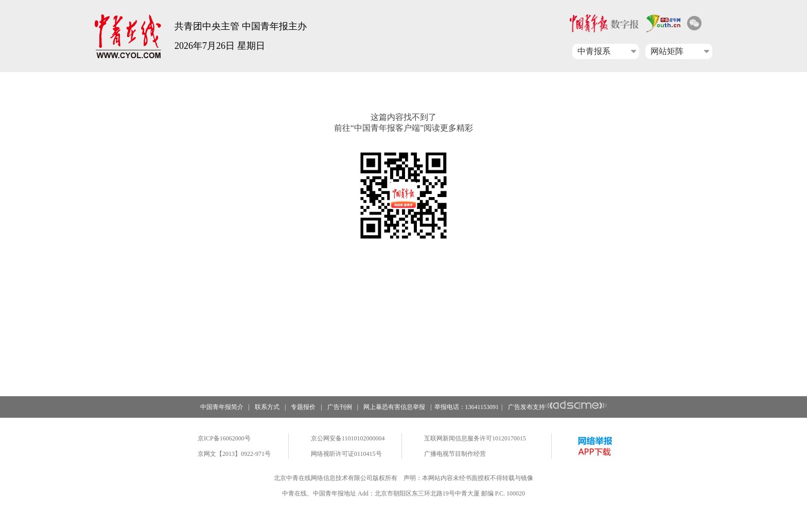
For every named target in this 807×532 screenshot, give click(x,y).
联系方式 (267, 407)
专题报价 (303, 407)
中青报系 (594, 51)
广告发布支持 (558, 407)
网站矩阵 (667, 51)
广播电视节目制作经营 (455, 454)
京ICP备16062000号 (224, 438)
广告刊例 (340, 407)
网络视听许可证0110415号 (346, 454)
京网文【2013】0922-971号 (234, 454)
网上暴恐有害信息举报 (394, 407)
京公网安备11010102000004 (348, 438)
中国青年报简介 (222, 407)
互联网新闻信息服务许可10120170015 (475, 438)
